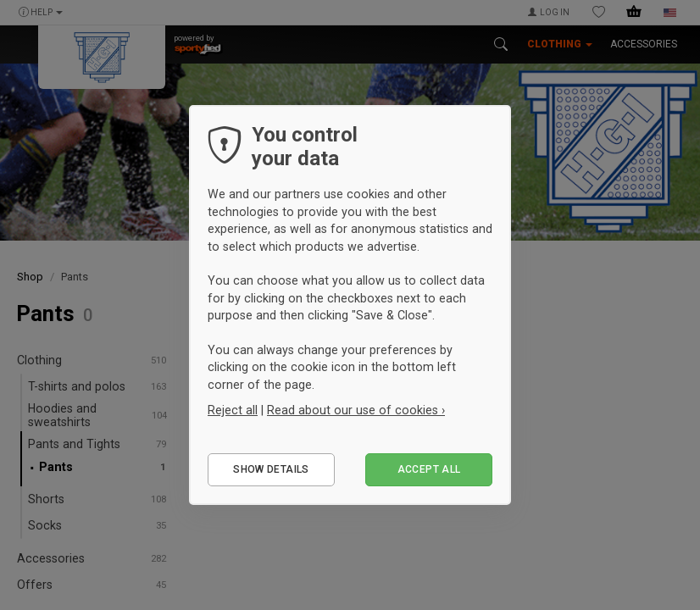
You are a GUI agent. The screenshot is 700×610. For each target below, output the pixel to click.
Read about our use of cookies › (356, 410)
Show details (271, 469)
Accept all (429, 469)
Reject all (233, 410)
